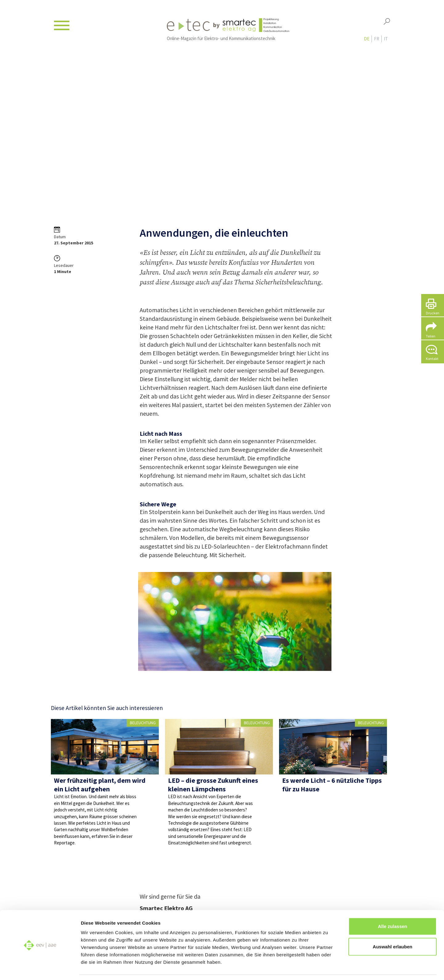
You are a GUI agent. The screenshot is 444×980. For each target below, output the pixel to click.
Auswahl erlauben (393, 927)
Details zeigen (328, 968)
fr (377, 41)
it (386, 41)
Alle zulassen (392, 907)
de (367, 41)
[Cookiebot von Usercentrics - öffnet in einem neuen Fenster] (40, 968)
